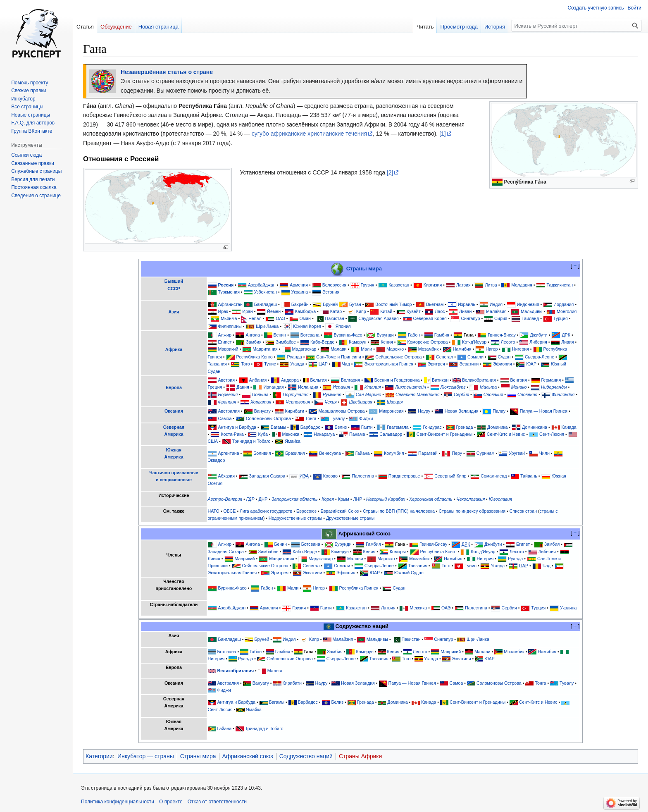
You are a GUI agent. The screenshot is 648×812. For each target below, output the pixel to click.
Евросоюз (306, 511)
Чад (346, 364)
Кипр (361, 311)
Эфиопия (503, 364)
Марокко (395, 349)
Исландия (308, 387)
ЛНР (357, 499)
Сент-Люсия (552, 434)
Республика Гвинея (359, 588)
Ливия (567, 342)
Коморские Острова (428, 342)
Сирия (501, 318)
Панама (357, 434)
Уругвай (517, 453)
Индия (496, 304)
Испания (341, 387)
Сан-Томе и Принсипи (338, 357)
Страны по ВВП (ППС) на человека (399, 511)
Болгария (350, 380)
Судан (504, 357)
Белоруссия (334, 285)
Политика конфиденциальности (118, 802)
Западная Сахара (267, 476)
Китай (386, 311)
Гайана (363, 453)
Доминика (497, 427)
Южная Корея (307, 326)
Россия (226, 285)
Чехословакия (471, 499)
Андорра (290, 380)
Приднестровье (404, 476)
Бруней (330, 304)
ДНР (263, 499)
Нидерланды (554, 387)
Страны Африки (360, 756)
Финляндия (563, 394)
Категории (99, 756)
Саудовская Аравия (379, 318)
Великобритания (479, 380)
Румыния (332, 394)
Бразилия (295, 453)
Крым (344, 499)
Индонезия (528, 304)
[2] (390, 172)
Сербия (461, 394)
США (213, 441)
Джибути (538, 335)
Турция (561, 318)
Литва (491, 285)
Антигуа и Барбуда (237, 427)
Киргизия (433, 285)
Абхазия (226, 476)
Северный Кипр (450, 476)
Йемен (274, 311)
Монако (519, 387)
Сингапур (470, 318)
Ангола (253, 335)
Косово (330, 476)
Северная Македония (417, 394)
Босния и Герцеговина (397, 380)
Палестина (363, 476)
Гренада (465, 427)
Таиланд (530, 318)
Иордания (563, 304)
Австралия (229, 411)
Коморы (398, 552)
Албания (258, 380)
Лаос (440, 311)
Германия (551, 380)
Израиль (467, 304)
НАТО (214, 511)
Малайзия (496, 311)
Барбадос (310, 427)
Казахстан (399, 285)
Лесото (508, 342)
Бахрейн (300, 304)
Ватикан (440, 380)
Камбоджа (305, 311)
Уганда (297, 364)
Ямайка (293, 441)
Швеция (395, 402)
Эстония (331, 292)
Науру (424, 411)
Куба (263, 434)
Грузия (368, 285)
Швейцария (361, 402)
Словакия (493, 394)
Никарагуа (324, 434)
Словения (527, 394)
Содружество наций (306, 756)
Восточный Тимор (393, 304)
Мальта (488, 387)
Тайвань (529, 476)
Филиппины (230, 326)
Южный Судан (409, 573)
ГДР (250, 499)
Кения (387, 342)
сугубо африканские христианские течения (309, 134)
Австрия (226, 380)
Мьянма (229, 318)
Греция (215, 387)
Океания (174, 411)
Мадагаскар (304, 349)
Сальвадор (391, 434)
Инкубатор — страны (146, 756)
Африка (174, 349)
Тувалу (338, 418)
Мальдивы (531, 311)
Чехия (331, 402)
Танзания (217, 364)
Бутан (355, 304)
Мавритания (265, 349)
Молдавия (522, 285)
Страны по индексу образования (472, 511)
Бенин (280, 335)
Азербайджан (262, 285)
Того (245, 364)
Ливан (465, 311)
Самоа (225, 418)
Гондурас (432, 427)
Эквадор (217, 460)
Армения (299, 285)
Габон (414, 335)
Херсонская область (431, 499)
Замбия (254, 342)
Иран (247, 311)
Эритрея (436, 364)
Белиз (341, 427)
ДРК (566, 335)
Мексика (291, 434)
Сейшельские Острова (398, 357)
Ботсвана (310, 335)
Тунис (270, 364)
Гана (469, 335)
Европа (174, 387)
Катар (336, 311)
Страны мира (364, 269)
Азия (174, 312)
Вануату (262, 411)
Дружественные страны (350, 518)
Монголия (567, 311)
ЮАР (531, 364)
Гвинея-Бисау (501, 335)
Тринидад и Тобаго (251, 441)
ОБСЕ (229, 511)
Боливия (262, 453)
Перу (457, 453)
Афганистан (230, 304)
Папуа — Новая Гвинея (544, 411)
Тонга (311, 418)
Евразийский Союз (340, 511)
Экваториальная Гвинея (389, 364)
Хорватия (261, 402)
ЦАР (323, 364)
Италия (373, 387)
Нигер (492, 349)
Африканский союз (248, 756)
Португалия (295, 394)
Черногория (298, 402)
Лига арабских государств (266, 511)
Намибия (462, 349)
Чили (544, 453)
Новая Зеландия (462, 411)
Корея (328, 499)
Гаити (367, 427)
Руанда (294, 357)
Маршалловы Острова (342, 411)
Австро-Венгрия (225, 499)
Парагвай (428, 453)
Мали (366, 349)
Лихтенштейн (411, 387)
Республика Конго (255, 357)
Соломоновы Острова (268, 418)
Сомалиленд (494, 476)
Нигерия (521, 349)
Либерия (538, 342)
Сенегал (444, 357)
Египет (225, 342)
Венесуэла (330, 453)
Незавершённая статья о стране (167, 72)
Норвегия (228, 394)
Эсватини (469, 364)
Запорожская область (295, 499)
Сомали (475, 357)
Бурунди (385, 335)
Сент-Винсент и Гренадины (444, 434)
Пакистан (335, 318)
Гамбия (442, 335)
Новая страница (158, 27)
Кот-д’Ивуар (474, 342)
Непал (255, 318)
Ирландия (273, 387)
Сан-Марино (369, 394)
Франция (227, 402)
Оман (305, 318)
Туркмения (229, 292)
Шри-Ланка (267, 326)
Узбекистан (266, 292)
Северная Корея (430, 318)
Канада (569, 427)
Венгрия (518, 380)
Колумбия (394, 453)
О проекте (171, 802)
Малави (339, 349)
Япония (343, 326)
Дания (243, 387)
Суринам (486, 453)
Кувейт (414, 311)
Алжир (224, 335)
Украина (300, 292)
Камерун (357, 342)
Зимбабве (286, 342)
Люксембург (453, 387)
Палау (499, 411)
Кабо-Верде (323, 342)
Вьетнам (435, 304)
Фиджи (366, 418)
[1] (443, 134)
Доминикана (535, 427)
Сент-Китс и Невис (506, 434)
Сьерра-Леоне (540, 357)
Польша (260, 394)
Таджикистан (560, 285)
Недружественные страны (295, 518)
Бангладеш (266, 304)
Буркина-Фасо (348, 335)
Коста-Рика (232, 434)
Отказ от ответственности (217, 802)
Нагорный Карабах (386, 499)
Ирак (223, 311)
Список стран (523, 511)
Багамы (278, 427)
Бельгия (319, 380)
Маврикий (228, 349)
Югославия (500, 499)
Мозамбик (429, 349)
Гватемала (398, 427)
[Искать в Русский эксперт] (577, 26)
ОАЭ (280, 318)
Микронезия (391, 411)
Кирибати (295, 411)
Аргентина (228, 453)
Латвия (463, 285)
